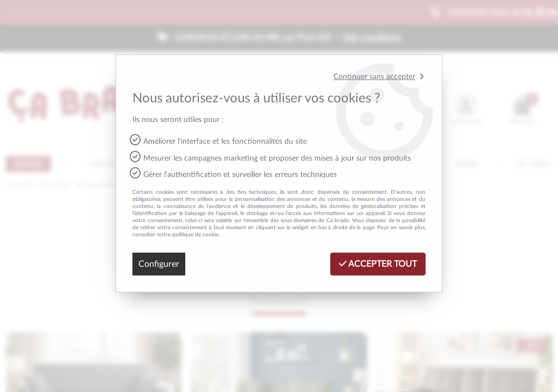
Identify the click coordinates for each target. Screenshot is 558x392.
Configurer (159, 264)
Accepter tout (378, 264)
